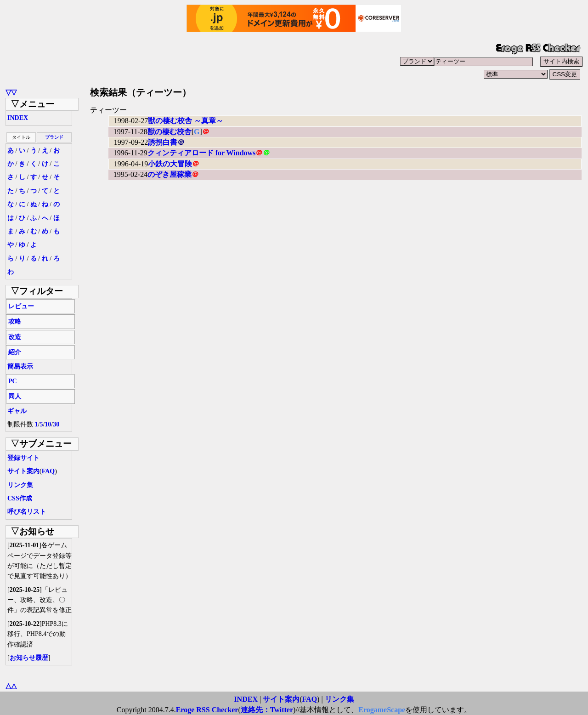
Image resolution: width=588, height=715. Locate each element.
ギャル (17, 411)
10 (48, 424)
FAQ (48, 471)
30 (56, 424)
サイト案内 (23, 471)
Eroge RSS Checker (207, 710)
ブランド (54, 137)
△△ (11, 686)
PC (13, 381)
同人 (15, 396)
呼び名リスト (27, 512)
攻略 (15, 321)
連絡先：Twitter (267, 710)
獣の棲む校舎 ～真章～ (186, 121)
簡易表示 (20, 366)
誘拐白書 (163, 142)
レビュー (21, 306)
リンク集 (20, 485)
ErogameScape (382, 710)
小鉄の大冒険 (170, 164)
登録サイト (23, 458)
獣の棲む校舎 (170, 132)
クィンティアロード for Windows (202, 153)
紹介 (15, 352)
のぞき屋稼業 (170, 174)
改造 (15, 337)
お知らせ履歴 (29, 658)
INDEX (18, 118)
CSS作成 (20, 498)
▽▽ (11, 92)
